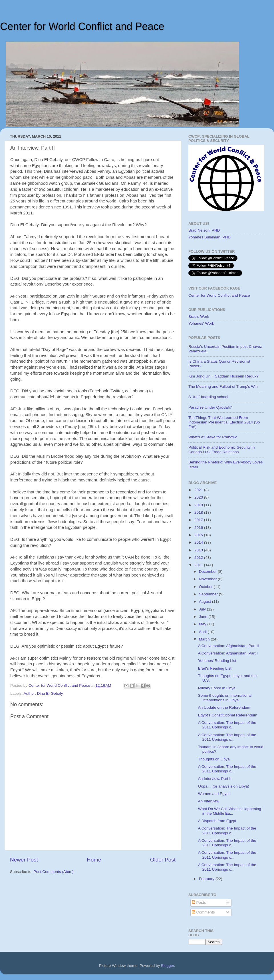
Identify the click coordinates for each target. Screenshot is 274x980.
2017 (199, 520)
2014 (199, 542)
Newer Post (24, 860)
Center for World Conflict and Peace (82, 26)
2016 (199, 528)
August (205, 602)
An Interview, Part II (215, 779)
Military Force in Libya (217, 688)
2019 (199, 505)
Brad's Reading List (215, 668)
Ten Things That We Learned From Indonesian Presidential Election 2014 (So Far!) (224, 422)
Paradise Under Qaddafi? (210, 407)
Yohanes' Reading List (217, 661)
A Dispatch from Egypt (217, 821)
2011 (199, 565)
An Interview (209, 801)
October (206, 587)
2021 (199, 490)
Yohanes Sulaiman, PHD (209, 237)
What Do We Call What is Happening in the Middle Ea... (230, 811)
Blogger (168, 966)
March (205, 639)
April (203, 632)
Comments (203, 912)
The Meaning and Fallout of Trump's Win (223, 386)
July (203, 609)
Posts (199, 902)
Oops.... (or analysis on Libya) (224, 786)
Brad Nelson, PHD (204, 230)
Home (94, 860)
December (208, 572)
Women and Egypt (214, 794)
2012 (199, 558)
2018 (199, 512)
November (208, 579)
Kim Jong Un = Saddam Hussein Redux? (223, 376)
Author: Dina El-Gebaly (43, 693)
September (209, 594)
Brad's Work (199, 317)
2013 (199, 550)
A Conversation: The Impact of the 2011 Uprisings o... (227, 725)
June (204, 617)
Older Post (163, 860)
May (203, 624)
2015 (199, 535)
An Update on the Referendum (224, 707)
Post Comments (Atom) (54, 872)
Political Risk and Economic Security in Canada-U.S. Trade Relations (222, 450)
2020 (199, 497)
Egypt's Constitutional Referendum (228, 715)
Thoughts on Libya (214, 759)
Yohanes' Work (201, 323)
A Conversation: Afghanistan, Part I (228, 653)
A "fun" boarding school (208, 397)
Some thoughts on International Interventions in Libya (225, 698)
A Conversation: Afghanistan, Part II (228, 646)
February (207, 879)
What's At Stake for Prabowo (213, 437)
